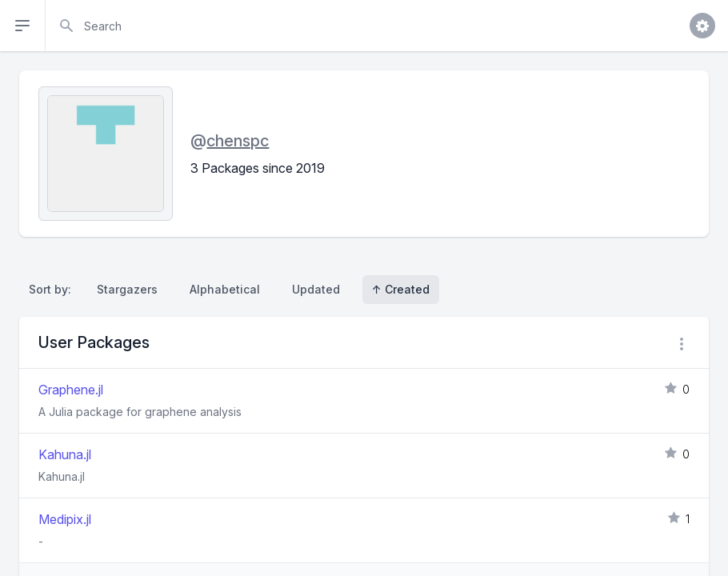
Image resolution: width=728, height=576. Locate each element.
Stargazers (127, 289)
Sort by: (53, 289)
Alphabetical (225, 289)
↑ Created (401, 289)
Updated (316, 289)
